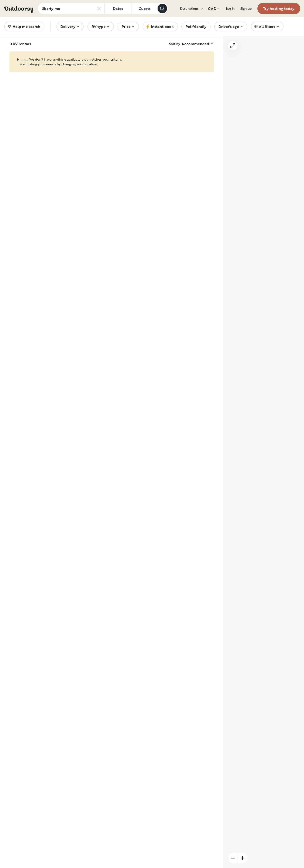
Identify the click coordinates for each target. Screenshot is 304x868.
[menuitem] (191, 9)
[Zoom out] (233, 858)
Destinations (191, 9)
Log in (230, 9)
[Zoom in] (242, 858)
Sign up (246, 9)
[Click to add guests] (145, 9)
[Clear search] (99, 9)
